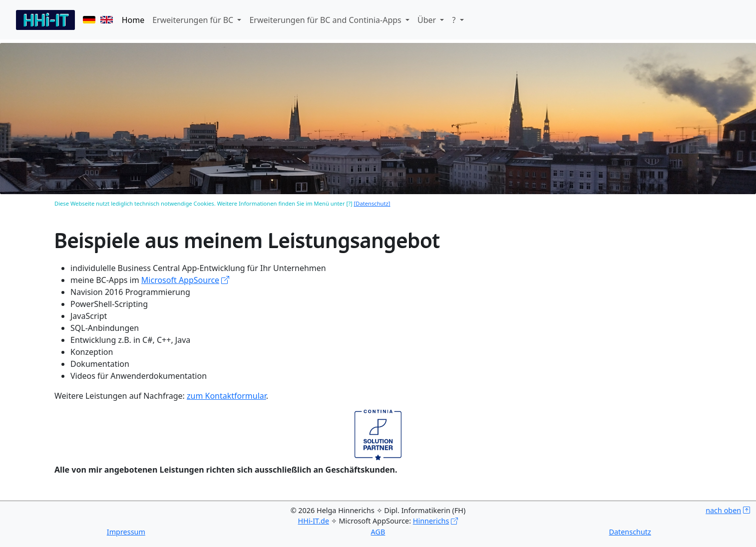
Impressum (126, 532)
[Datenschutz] (372, 203)
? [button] (455, 20)
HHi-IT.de (314, 521)
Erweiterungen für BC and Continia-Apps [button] (326, 20)
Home (133, 20)
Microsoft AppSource (180, 280)
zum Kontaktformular (226, 396)
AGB (378, 532)
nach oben (723, 510)
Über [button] (428, 20)
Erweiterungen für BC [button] (194, 20)
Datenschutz (630, 532)
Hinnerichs (431, 521)
